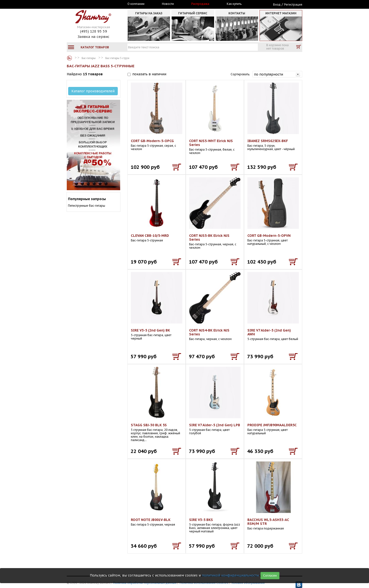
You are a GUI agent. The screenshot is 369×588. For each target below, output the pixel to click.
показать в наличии (149, 74)
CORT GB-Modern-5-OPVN (269, 236)
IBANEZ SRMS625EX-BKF (268, 141)
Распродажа (200, 4)
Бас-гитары (89, 58)
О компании (136, 4)
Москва (89, 4)
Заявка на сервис (93, 37)
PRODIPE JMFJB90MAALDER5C (272, 425)
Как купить (234, 4)
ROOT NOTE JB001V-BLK (151, 520)
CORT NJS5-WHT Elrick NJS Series (211, 143)
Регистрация (293, 4)
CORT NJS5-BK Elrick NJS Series (209, 238)
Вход (277, 4)
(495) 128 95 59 (94, 31)
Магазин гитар (69, 58)
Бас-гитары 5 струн (117, 58)
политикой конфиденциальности (230, 575)
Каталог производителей (93, 91)
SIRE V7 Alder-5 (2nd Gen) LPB (215, 425)
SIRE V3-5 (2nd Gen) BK (150, 330)
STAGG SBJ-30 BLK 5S (149, 425)
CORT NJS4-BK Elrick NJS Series (209, 332)
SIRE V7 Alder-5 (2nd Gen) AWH (269, 332)
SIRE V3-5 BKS (201, 520)
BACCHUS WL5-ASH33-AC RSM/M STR (268, 522)
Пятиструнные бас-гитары (87, 206)
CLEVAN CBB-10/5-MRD (150, 236)
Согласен (270, 575)
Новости (168, 4)
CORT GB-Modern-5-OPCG (152, 141)
